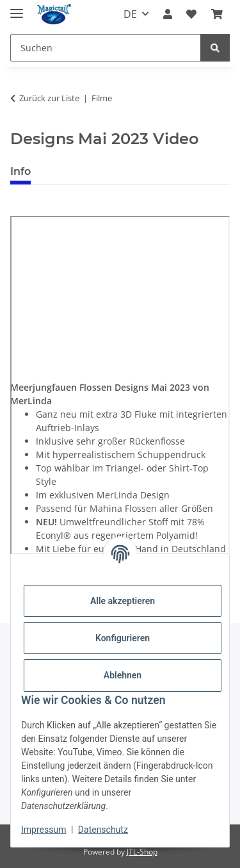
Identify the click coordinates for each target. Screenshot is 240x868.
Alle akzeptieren (123, 601)
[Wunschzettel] (191, 14)
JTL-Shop (142, 852)
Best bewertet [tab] (89, 171)
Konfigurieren (123, 638)
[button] (168, 14)
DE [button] (130, 14)
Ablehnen (123, 675)
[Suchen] (106, 48)
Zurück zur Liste (49, 98)
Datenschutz (103, 830)
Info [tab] (20, 171)
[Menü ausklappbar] (17, 8)
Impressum (44, 830)
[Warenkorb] (217, 14)
